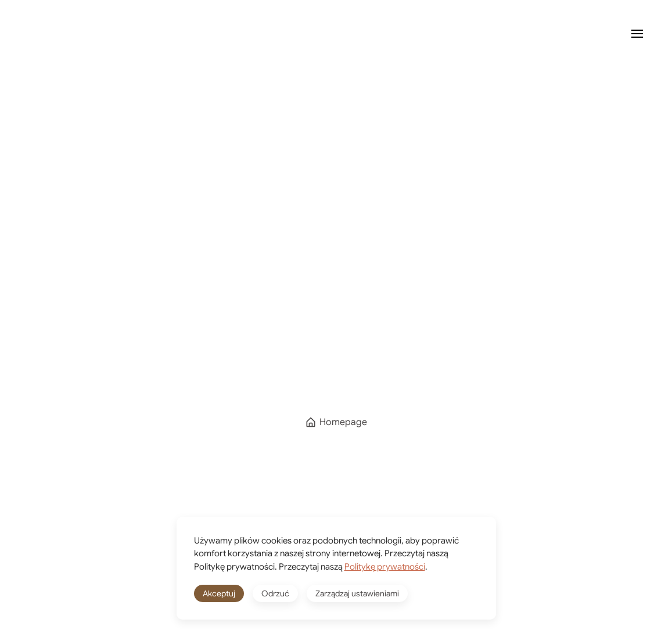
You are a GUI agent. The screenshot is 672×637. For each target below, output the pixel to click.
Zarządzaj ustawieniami (357, 593)
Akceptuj (219, 593)
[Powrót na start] (67, 34)
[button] (637, 34)
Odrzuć (275, 593)
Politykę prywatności (385, 567)
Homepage (336, 422)
